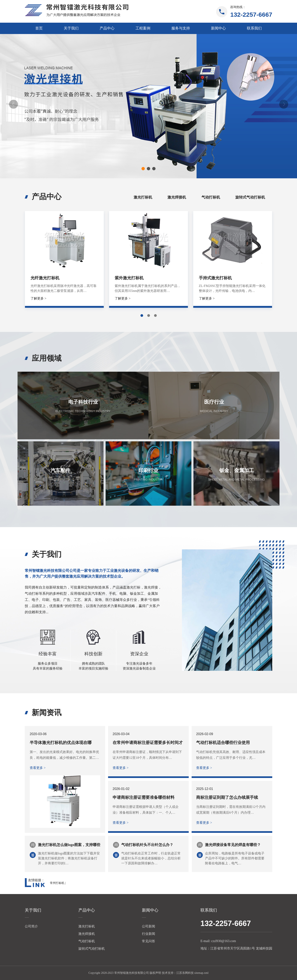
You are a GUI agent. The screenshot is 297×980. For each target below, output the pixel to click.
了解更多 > (38, 298)
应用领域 (47, 358)
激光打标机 (143, 197)
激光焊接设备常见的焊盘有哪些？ (233, 845)
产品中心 (107, 28)
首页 (39, 28)
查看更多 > (38, 768)
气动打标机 (211, 197)
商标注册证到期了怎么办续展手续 (227, 797)
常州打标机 (57, 883)
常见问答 (148, 941)
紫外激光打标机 (129, 278)
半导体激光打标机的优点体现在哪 (61, 743)
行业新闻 (148, 934)
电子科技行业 (83, 402)
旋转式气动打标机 (250, 197)
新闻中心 (218, 28)
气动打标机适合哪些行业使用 (223, 743)
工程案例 (143, 28)
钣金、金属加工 (237, 470)
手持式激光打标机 (215, 278)
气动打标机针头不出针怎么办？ (147, 845)
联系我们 (254, 28)
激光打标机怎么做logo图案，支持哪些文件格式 (69, 845)
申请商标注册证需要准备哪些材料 (144, 797)
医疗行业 (214, 402)
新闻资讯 (47, 713)
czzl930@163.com (224, 941)
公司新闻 (148, 926)
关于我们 (71, 28)
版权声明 (155, 973)
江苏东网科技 (185, 973)
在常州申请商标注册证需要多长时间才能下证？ (148, 743)
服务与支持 (181, 28)
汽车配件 (60, 470)
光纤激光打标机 (45, 278)
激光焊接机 (177, 197)
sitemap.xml (201, 973)
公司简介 (31, 926)
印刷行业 (148, 470)
